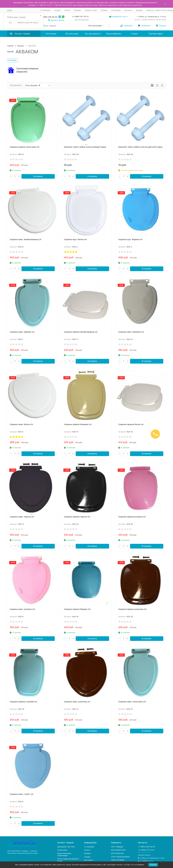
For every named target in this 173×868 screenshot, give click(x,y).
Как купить (89, 860)
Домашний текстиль (66, 847)
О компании (45, 10)
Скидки (57, 10)
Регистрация (168, 10)
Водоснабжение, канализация (64, 854)
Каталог (12, 60)
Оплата (67, 10)
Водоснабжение (114, 34)
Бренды (139, 10)
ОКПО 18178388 (118, 860)
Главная (10, 46)
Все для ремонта (93, 34)
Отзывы (104, 10)
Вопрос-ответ (91, 10)
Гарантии (150, 10)
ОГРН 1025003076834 (120, 857)
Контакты (128, 10)
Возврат (78, 10)
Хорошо (153, 865)
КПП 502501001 (117, 853)
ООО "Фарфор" (117, 847)
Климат (135, 34)
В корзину (38, 176)
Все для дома (72, 34)
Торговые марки (155, 34)
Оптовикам (116, 10)
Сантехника (51, 34)
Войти (158, 10)
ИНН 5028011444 (118, 850)
